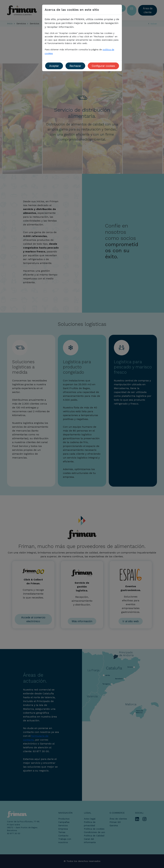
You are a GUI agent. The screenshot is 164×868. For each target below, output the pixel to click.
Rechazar (75, 66)
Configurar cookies (103, 66)
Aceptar (54, 66)
